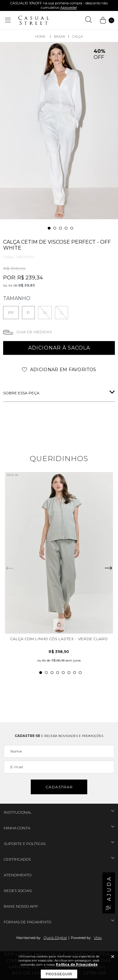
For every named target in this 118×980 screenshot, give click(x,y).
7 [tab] (75, 673)
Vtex (98, 938)
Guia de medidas (34, 332)
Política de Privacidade (77, 964)
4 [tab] (66, 228)
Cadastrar (59, 787)
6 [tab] (69, 673)
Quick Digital (55, 938)
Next (109, 568)
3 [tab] (60, 228)
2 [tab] (55, 228)
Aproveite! (69, 8)
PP (11, 313)
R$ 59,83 (27, 285)
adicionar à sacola (59, 348)
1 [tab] (49, 228)
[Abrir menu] (8, 20)
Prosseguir (59, 974)
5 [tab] (72, 228)
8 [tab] (80, 673)
